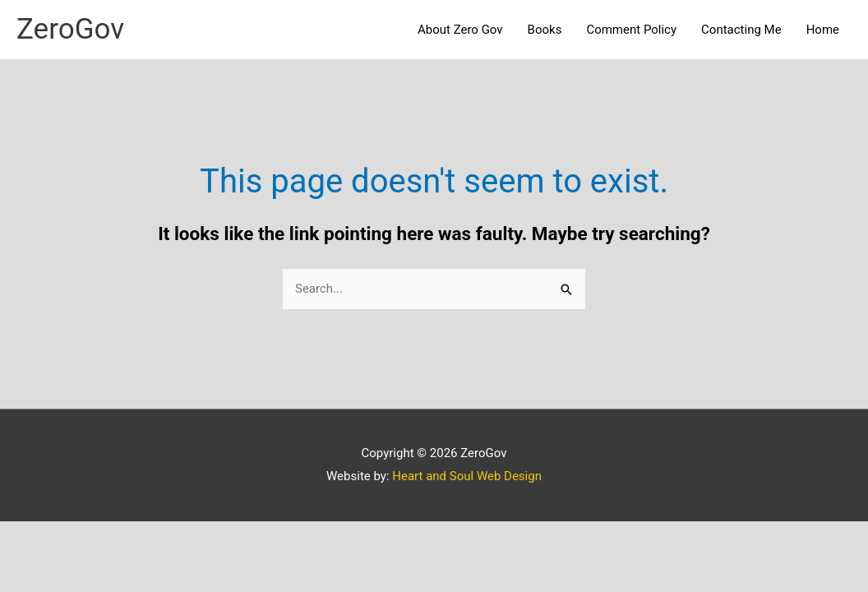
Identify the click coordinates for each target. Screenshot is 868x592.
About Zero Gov (460, 30)
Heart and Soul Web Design (467, 476)
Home (823, 30)
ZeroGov (70, 29)
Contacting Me (741, 30)
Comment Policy (631, 30)
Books (545, 30)
